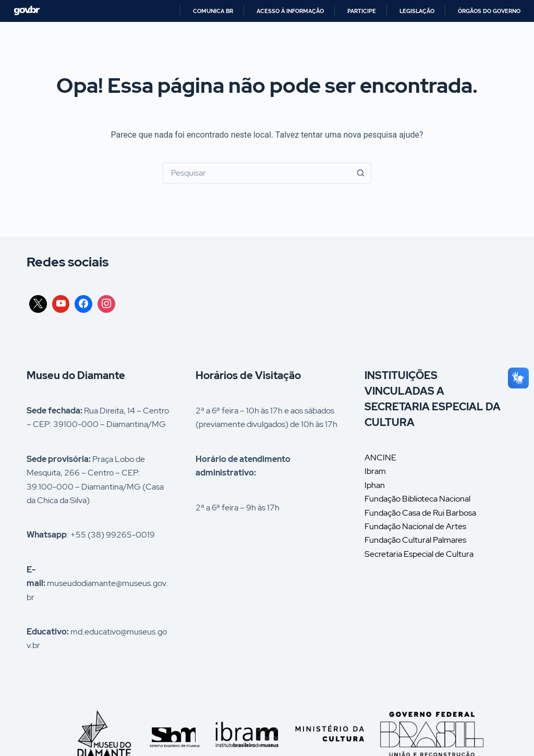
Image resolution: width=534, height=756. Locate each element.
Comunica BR (213, 11)
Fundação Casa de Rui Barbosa (420, 513)
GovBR (27, 11)
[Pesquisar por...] (257, 173)
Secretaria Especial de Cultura (419, 554)
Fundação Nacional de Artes (415, 526)
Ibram (375, 471)
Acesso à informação (290, 11)
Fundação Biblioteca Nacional (417, 499)
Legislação (417, 11)
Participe (362, 11)
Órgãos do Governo (489, 11)
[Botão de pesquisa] (361, 173)
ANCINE (380, 458)
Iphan (375, 485)
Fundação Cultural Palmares (415, 540)
